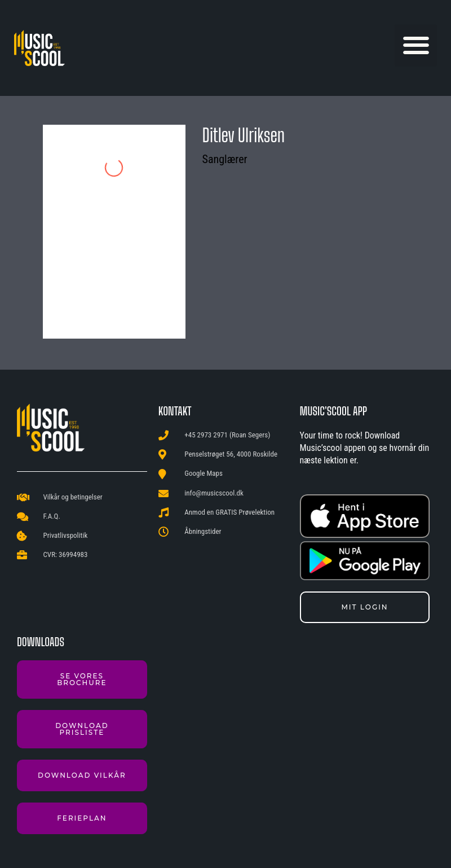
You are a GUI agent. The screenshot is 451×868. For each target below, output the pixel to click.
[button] (416, 45)
